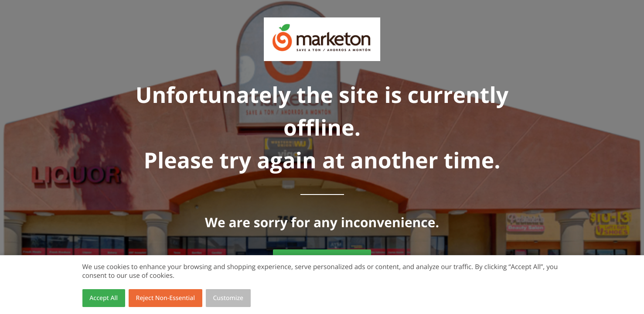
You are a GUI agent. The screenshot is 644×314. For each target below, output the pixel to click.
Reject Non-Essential (165, 298)
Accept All (104, 298)
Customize (228, 298)
